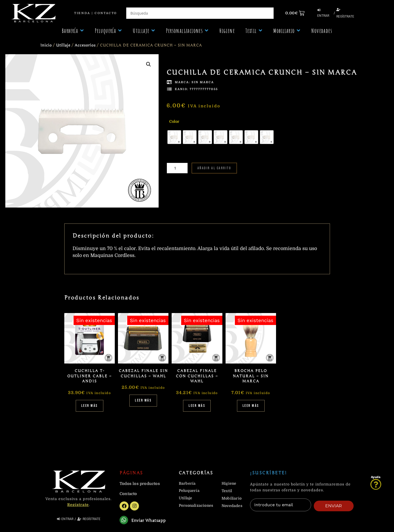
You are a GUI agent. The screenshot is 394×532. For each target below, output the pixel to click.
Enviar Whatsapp (150, 521)
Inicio (46, 45)
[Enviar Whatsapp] (124, 521)
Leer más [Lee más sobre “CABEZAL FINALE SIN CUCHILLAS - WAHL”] (143, 400)
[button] (73, 31)
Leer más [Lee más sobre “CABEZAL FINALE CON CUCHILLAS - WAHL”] (197, 406)
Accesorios (85, 45)
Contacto (106, 13)
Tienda (82, 13)
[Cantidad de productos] (177, 168)
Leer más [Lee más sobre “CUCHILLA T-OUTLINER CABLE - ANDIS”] (90, 406)
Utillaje (63, 45)
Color (174, 121)
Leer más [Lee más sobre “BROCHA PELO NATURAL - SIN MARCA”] (251, 406)
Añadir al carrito (214, 168)
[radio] (174, 137)
